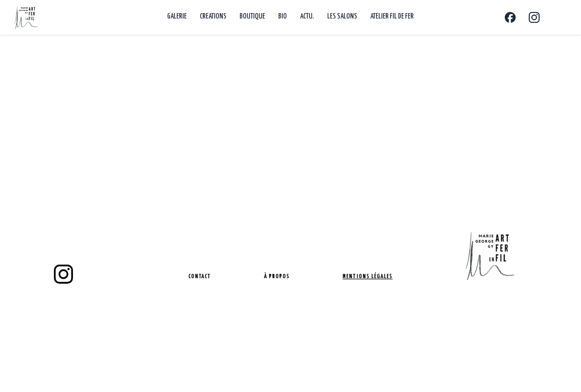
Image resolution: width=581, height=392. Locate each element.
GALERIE (177, 17)
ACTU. (307, 17)
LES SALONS (342, 17)
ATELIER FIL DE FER (392, 17)
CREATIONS (213, 17)
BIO (283, 17)
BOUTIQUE (252, 17)
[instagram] (63, 274)
